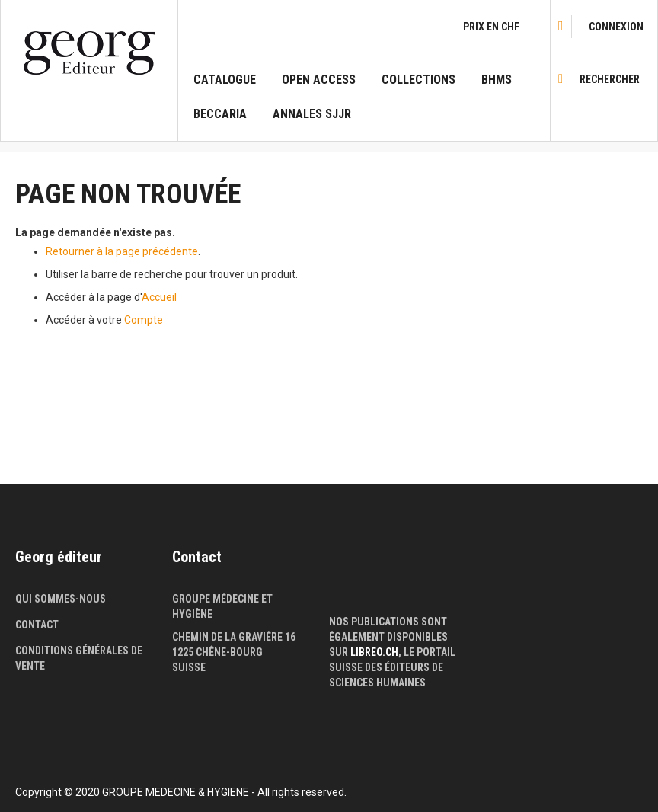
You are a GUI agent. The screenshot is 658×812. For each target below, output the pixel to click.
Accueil (159, 297)
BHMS (497, 80)
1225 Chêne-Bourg (217, 652)
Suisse (189, 667)
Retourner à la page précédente (122, 251)
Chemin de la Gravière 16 (234, 637)
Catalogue (225, 80)
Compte (144, 320)
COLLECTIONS (418, 80)
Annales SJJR (312, 114)
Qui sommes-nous (61, 599)
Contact (37, 625)
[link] (616, 27)
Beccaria (220, 114)
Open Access (319, 80)
